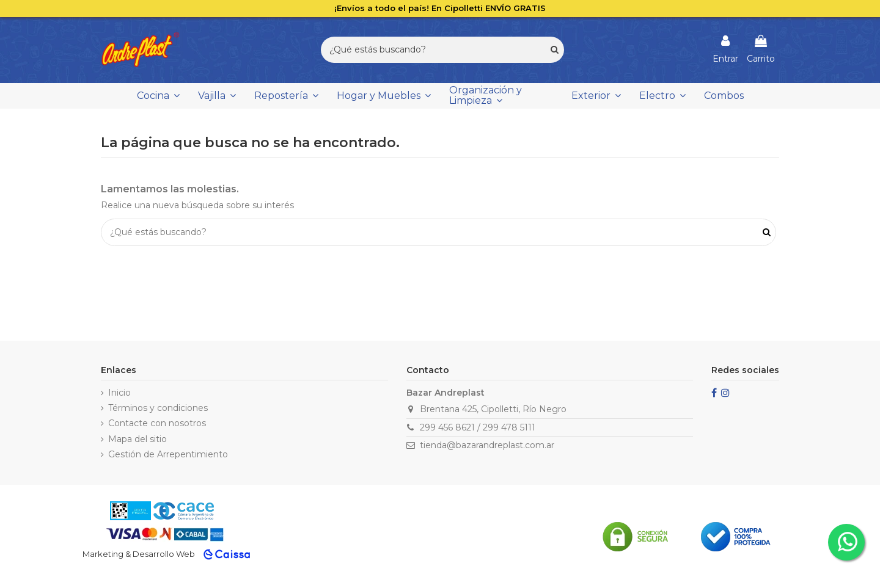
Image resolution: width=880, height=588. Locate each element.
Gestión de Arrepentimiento (168, 454)
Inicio (119, 393)
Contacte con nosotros (157, 423)
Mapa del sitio (137, 439)
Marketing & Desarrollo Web (139, 554)
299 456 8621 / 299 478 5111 (478, 427)
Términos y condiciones (158, 408)
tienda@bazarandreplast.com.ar (487, 445)
